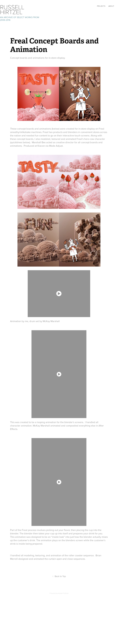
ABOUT (111, 6)
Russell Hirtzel (13, 9)
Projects (101, 6)
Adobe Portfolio (63, 593)
